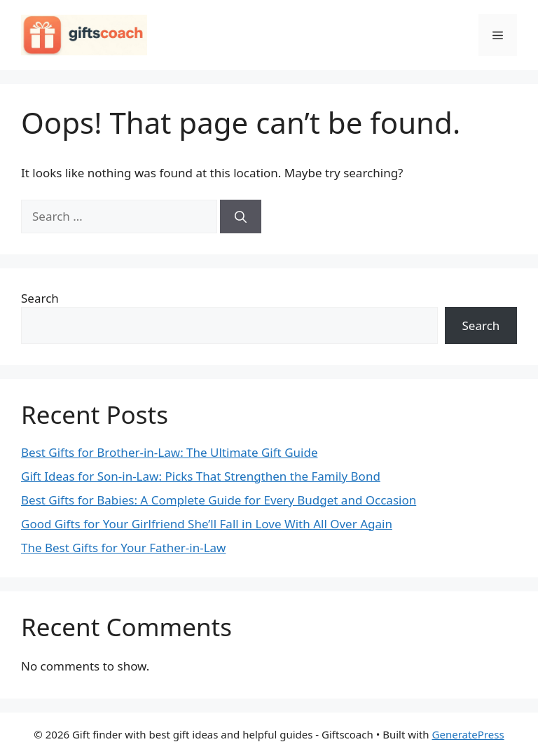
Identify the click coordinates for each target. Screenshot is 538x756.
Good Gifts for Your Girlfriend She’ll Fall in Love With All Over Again (207, 524)
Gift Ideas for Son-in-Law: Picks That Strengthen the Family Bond (201, 476)
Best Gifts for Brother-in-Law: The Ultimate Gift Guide (169, 452)
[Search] (241, 217)
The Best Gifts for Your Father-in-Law (123, 548)
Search (40, 298)
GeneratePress (468, 734)
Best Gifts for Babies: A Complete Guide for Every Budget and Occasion (219, 500)
